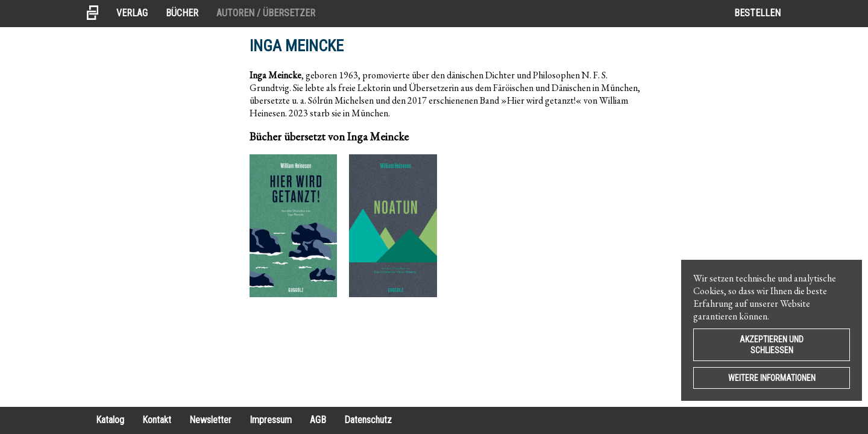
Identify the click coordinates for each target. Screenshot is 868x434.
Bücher (182, 13)
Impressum (271, 420)
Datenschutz (368, 420)
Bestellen (757, 13)
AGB (318, 420)
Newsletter (210, 420)
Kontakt (157, 420)
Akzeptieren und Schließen (772, 345)
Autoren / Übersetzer (266, 13)
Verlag (132, 13)
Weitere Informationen (772, 378)
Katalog (110, 420)
